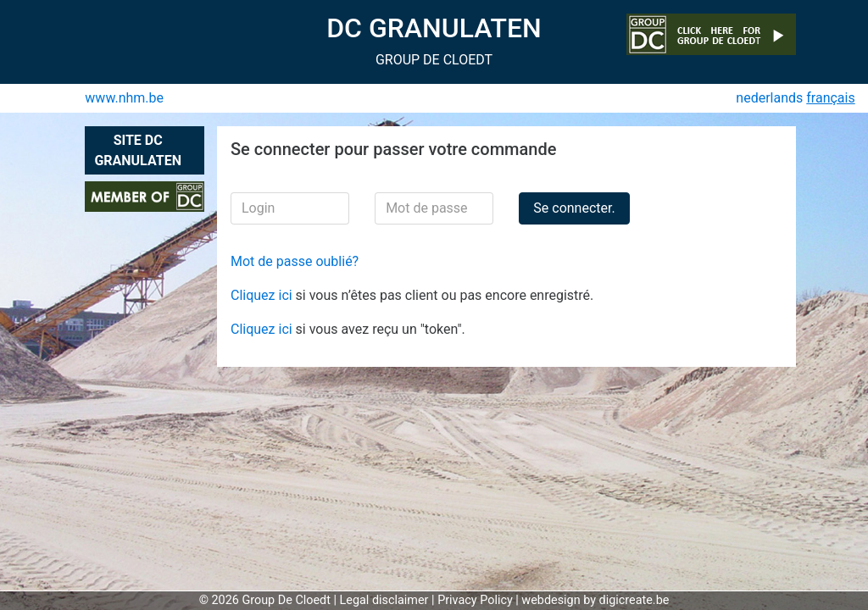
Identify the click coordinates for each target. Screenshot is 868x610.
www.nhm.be (124, 98)
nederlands (769, 98)
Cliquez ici (263, 295)
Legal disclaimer (384, 600)
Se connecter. (574, 208)
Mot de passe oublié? (295, 261)
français (830, 98)
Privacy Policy (475, 600)
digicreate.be (634, 600)
